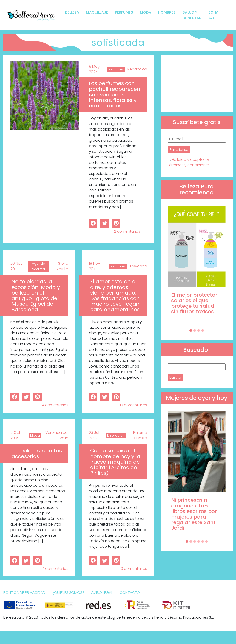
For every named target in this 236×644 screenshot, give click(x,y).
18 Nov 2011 (94, 266)
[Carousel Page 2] (195, 331)
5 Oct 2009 (15, 435)
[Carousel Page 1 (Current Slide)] (191, 331)
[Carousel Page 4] (203, 331)
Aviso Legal (102, 593)
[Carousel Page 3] (199, 331)
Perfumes (124, 12)
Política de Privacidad (24, 593)
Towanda (138, 266)
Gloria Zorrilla (62, 266)
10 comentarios (133, 405)
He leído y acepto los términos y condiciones (189, 162)
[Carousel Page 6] (206, 541)
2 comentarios (127, 231)
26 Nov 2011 (16, 266)
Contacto (130, 593)
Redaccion (137, 69)
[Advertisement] (197, 83)
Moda (146, 12)
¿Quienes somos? (68, 593)
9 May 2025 (94, 69)
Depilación (116, 435)
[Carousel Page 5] (203, 541)
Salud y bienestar (192, 15)
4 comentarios (55, 405)
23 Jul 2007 (94, 435)
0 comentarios (134, 569)
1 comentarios (56, 569)
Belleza (72, 12)
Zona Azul (213, 15)
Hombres (167, 12)
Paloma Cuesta (140, 435)
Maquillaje (97, 12)
